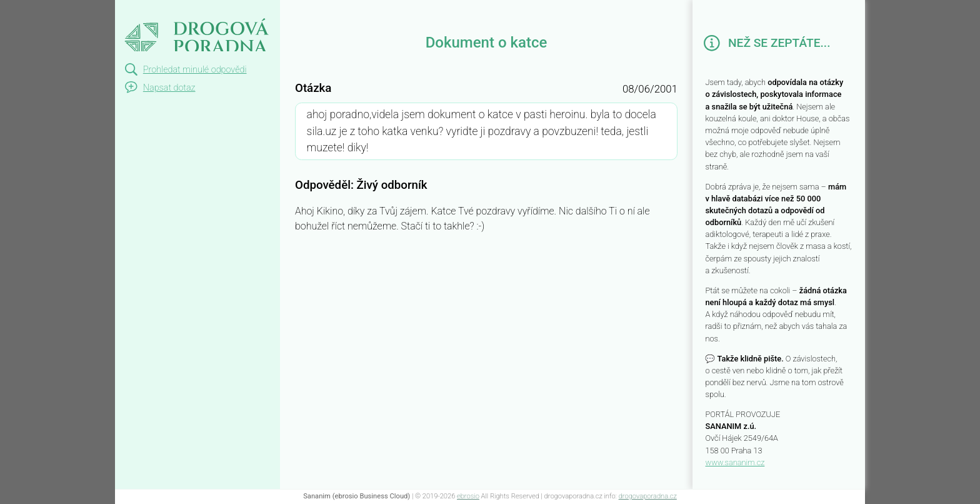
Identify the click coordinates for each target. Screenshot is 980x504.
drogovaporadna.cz (648, 496)
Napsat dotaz (169, 88)
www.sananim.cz (735, 462)
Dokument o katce (176, 11)
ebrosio (468, 496)
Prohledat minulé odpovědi (195, 70)
